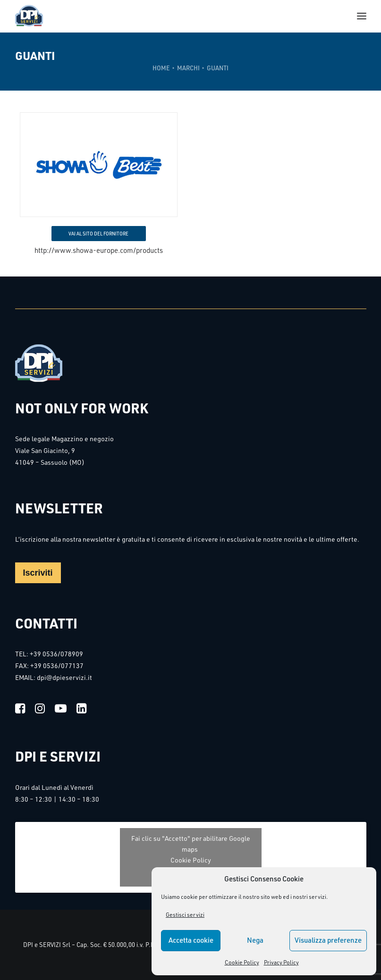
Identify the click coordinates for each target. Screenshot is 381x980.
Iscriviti (38, 573)
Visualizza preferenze (328, 940)
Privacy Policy (281, 962)
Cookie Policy (242, 962)
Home (161, 68)
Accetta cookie (191, 940)
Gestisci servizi (185, 915)
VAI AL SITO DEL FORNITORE (98, 234)
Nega (255, 940)
